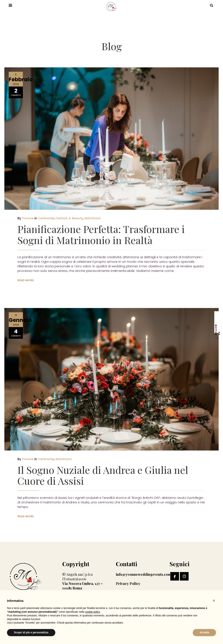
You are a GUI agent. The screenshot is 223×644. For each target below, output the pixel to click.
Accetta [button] (204, 632)
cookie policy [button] (93, 612)
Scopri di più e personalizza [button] (31, 632)
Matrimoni (92, 218)
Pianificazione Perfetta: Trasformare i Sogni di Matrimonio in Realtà (101, 234)
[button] (214, 601)
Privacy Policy (128, 583)
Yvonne (28, 218)
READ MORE (26, 280)
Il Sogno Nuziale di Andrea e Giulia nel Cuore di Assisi (103, 472)
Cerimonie (46, 218)
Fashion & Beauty (69, 218)
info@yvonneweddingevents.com (144, 574)
